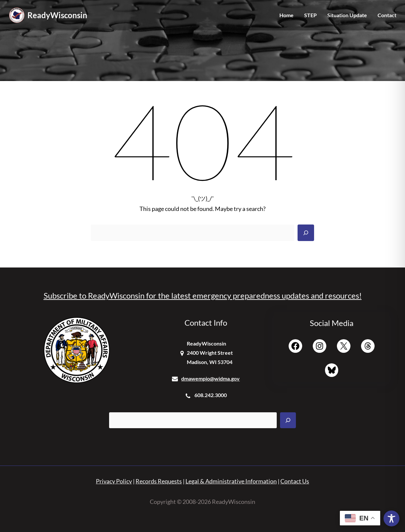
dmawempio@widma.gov (210, 378)
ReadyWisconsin (57, 15)
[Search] (306, 233)
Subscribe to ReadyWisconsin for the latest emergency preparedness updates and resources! (203, 295)
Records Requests (159, 481)
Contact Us (295, 481)
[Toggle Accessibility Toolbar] (391, 518)
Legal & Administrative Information (231, 481)
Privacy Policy (114, 481)
